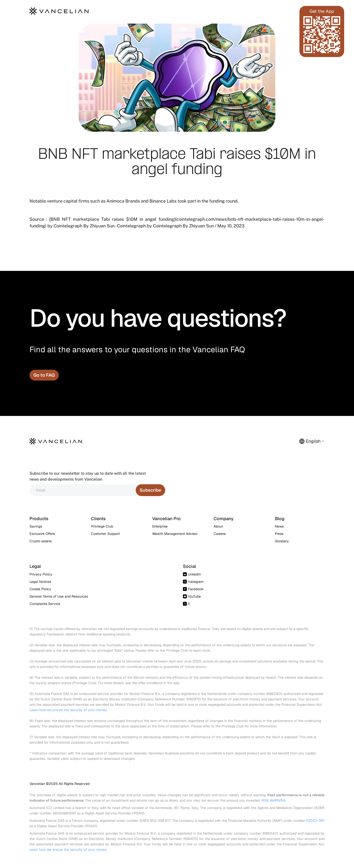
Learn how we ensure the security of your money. (68, 710)
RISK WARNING (273, 800)
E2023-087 (315, 821)
